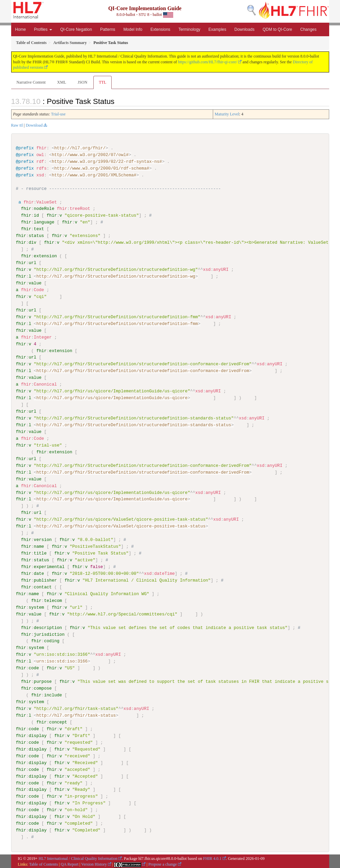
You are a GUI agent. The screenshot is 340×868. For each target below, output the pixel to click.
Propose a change (163, 864)
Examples (217, 29)
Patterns (108, 29)
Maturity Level (227, 114)
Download (34, 125)
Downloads (244, 29)
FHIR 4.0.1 (212, 858)
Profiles (43, 29)
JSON (82, 82)
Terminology (189, 29)
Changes (309, 29)
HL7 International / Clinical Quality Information (78, 858)
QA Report (70, 864)
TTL (103, 82)
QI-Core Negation (76, 29)
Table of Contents (43, 864)
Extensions (161, 29)
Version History (94, 864)
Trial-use (58, 114)
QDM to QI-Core (277, 29)
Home (21, 29)
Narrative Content (31, 82)
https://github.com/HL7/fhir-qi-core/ (208, 62)
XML (62, 82)
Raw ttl (17, 125)
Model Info (133, 29)
